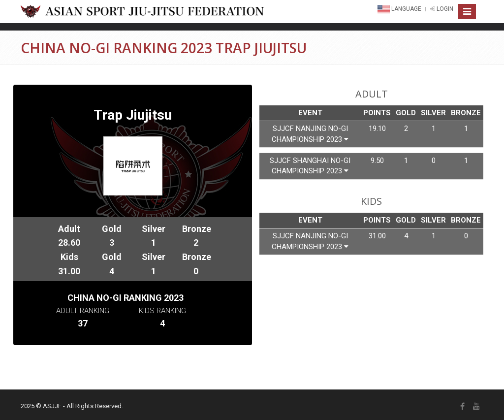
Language (400, 9)
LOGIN (442, 9)
